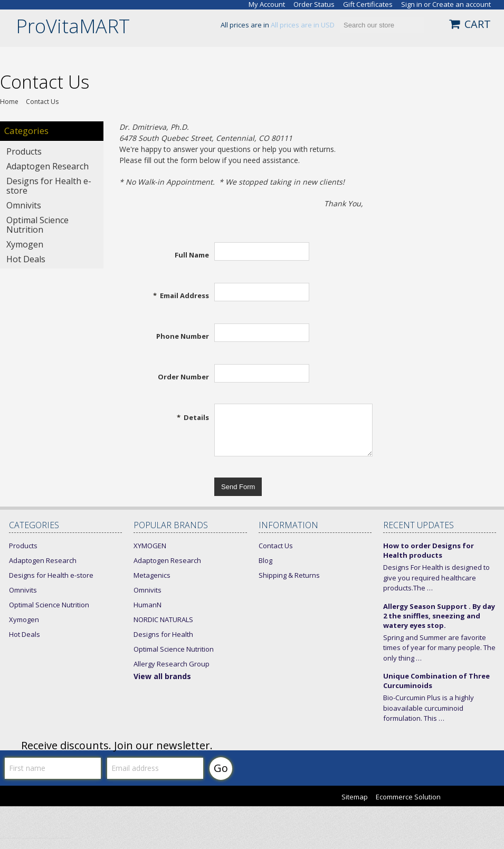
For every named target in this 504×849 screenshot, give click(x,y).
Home (9, 102)
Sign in (412, 4)
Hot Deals (26, 259)
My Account (267, 4)
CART (478, 24)
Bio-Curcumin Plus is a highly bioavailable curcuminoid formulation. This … (429, 708)
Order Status (314, 4)
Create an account (462, 4)
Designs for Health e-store (49, 186)
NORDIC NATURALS (163, 619)
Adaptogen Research (47, 166)
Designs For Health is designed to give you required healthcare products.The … (436, 578)
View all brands (162, 676)
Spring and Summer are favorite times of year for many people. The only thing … (439, 648)
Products (24, 151)
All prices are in (303, 25)
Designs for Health (163, 634)
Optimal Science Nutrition (37, 225)
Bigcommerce (479, 798)
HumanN (148, 605)
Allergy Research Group (172, 664)
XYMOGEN (150, 546)
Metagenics (152, 575)
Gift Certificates (368, 4)
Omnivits (24, 205)
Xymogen (25, 244)
